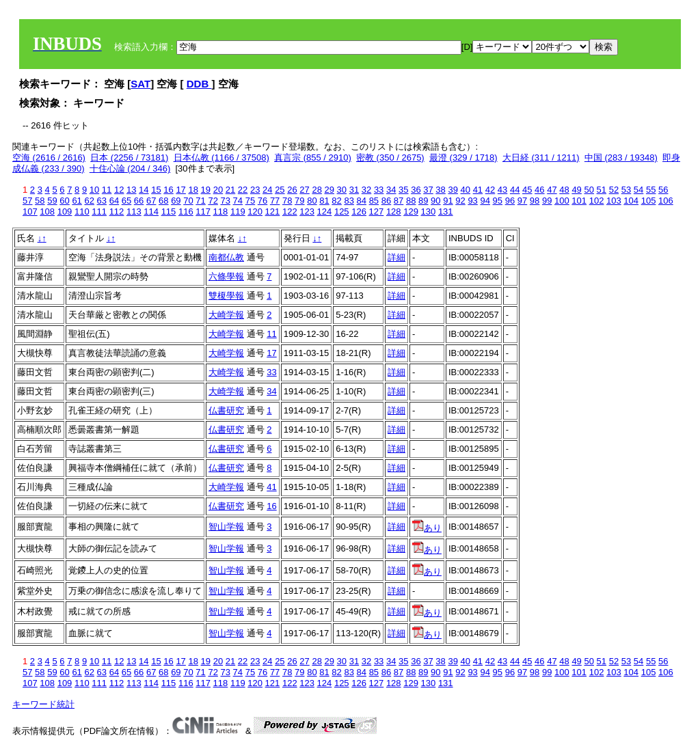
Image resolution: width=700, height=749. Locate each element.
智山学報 (226, 527)
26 (292, 190)
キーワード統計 (43, 704)
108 (47, 212)
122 (290, 212)
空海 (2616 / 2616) (49, 158)
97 (522, 201)
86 (386, 201)
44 (515, 190)
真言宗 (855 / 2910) (313, 158)
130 (429, 212)
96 (510, 201)
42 (490, 190)
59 (52, 201)
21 (230, 190)
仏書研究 (226, 410)
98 (535, 201)
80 (312, 201)
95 (498, 201)
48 (564, 190)
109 (65, 212)
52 (614, 190)
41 (478, 190)
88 (411, 201)
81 (324, 201)
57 (27, 201)
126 (359, 212)
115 (169, 212)
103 (614, 201)
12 (119, 190)
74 (238, 201)
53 (626, 190)
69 (176, 201)
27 (304, 190)
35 (403, 190)
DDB (199, 84)
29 (329, 190)
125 (342, 212)
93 (472, 201)
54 (638, 190)
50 (589, 190)
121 (273, 212)
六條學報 (226, 276)
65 (126, 201)
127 (377, 212)
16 (168, 190)
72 (213, 201)
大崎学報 (226, 315)
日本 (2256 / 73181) (129, 158)
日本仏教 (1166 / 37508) (221, 158)
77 (275, 201)
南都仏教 (226, 257)
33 (379, 190)
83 (349, 201)
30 (342, 190)
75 (250, 201)
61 (77, 201)
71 (200, 201)
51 (602, 190)
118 (221, 212)
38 (440, 190)
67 (151, 201)
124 (325, 212)
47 (552, 190)
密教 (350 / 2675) (390, 158)
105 (649, 201)
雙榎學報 (226, 296)
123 (307, 212)
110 (82, 212)
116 (186, 212)
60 (64, 201)
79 (299, 201)
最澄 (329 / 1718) (463, 158)
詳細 (396, 257)
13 (131, 190)
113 (134, 212)
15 (156, 190)
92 (460, 201)
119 (238, 212)
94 (485, 201)
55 (651, 190)
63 (102, 201)
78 (287, 201)
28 (317, 190)
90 (435, 201)
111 (99, 212)
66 (139, 201)
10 (94, 190)
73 (226, 201)
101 (579, 201)
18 (193, 190)
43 (502, 190)
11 (107, 190)
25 (280, 190)
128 (394, 212)
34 (391, 190)
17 (180, 190)
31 (354, 190)
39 (453, 190)
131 (446, 212)
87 (399, 201)
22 (243, 190)
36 (416, 190)
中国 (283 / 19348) (621, 158)
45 (527, 190)
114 (151, 212)
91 (448, 201)
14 (144, 190)
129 (411, 212)
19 (206, 190)
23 (255, 190)
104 (631, 201)
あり (427, 528)
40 (466, 190)
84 (362, 201)
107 (30, 212)
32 (366, 190)
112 (117, 212)
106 (666, 201)
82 (336, 201)
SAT (140, 84)
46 (539, 190)
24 (267, 190)
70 (188, 201)
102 (597, 201)
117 (203, 212)
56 (663, 190)
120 (255, 212)
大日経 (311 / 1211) (541, 158)
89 (423, 201)
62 (89, 201)
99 (547, 201)
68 (163, 201)
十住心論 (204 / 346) (130, 168)
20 (218, 190)
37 (428, 190)
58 (40, 201)
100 (562, 201)
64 (114, 201)
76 (262, 201)
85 (374, 201)
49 (576, 190)
